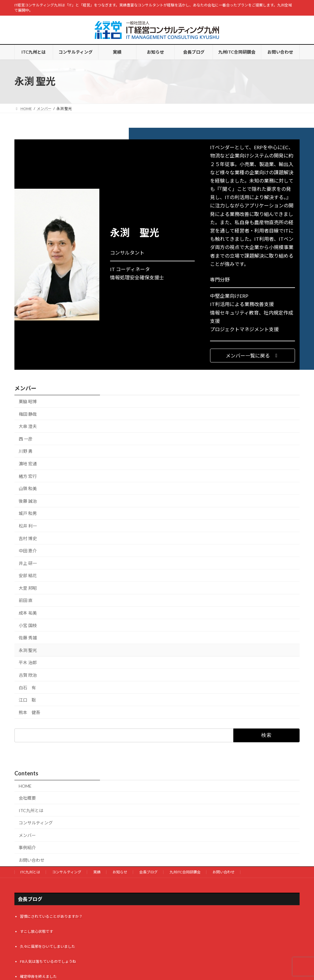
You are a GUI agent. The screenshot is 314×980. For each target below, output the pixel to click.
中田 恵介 (28, 551)
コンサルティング (36, 823)
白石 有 (27, 688)
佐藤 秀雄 (28, 638)
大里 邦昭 (28, 588)
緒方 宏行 (28, 476)
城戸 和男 (28, 514)
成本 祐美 (28, 613)
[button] (253, 356)
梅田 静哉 (28, 414)
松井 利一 (28, 526)
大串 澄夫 (28, 426)
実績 (97, 872)
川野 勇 (26, 451)
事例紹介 (27, 848)
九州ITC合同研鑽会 (185, 872)
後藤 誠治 (28, 501)
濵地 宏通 (28, 464)
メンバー (25, 388)
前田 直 (26, 601)
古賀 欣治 (28, 675)
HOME (25, 786)
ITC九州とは (31, 810)
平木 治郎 (28, 663)
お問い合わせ (32, 860)
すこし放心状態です (36, 931)
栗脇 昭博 (28, 401)
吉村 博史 (28, 538)
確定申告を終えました (38, 976)
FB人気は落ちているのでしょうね (48, 961)
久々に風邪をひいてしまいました (48, 946)
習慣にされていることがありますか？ (51, 916)
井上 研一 (28, 563)
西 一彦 (26, 439)
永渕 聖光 (28, 650)
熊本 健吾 (29, 712)
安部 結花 (28, 576)
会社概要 (27, 798)
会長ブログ (148, 872)
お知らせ (120, 872)
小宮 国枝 (28, 625)
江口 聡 (27, 700)
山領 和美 (28, 488)
